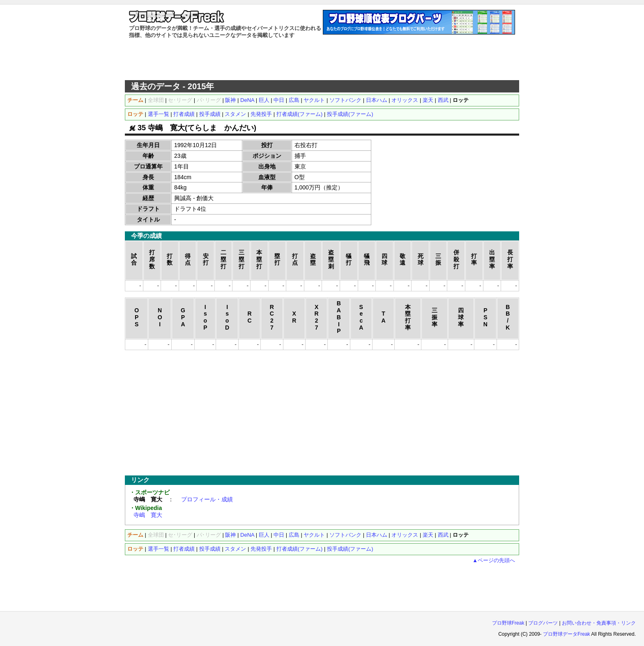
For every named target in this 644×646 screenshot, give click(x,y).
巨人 (264, 100)
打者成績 (184, 114)
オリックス (405, 100)
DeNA (247, 100)
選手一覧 (159, 114)
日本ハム (377, 100)
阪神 (230, 100)
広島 (294, 100)
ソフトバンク (345, 100)
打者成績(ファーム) (300, 114)
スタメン (235, 114)
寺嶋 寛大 (148, 515)
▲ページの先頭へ (494, 560)
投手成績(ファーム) (350, 114)
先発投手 (261, 114)
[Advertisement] (322, 60)
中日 (279, 100)
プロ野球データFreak (567, 634)
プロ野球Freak (508, 623)
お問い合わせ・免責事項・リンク (599, 623)
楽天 (428, 100)
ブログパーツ (543, 623)
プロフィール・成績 (207, 499)
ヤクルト (314, 100)
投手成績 (210, 114)
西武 (443, 100)
